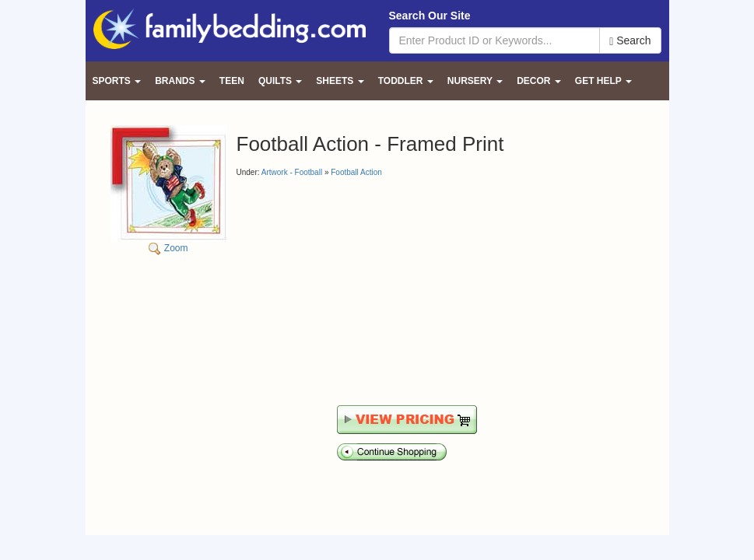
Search (630, 41)
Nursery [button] (475, 81)
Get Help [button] (603, 81)
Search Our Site (430, 16)
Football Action (356, 172)
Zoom (169, 189)
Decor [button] (539, 81)
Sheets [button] (340, 81)
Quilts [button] (280, 81)
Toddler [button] (406, 81)
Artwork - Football (292, 172)
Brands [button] (180, 81)
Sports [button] (117, 81)
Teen (232, 81)
